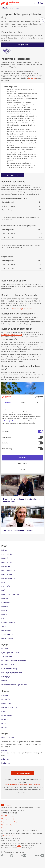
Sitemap (4, 828)
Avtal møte (5, 759)
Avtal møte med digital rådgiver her (21, 309)
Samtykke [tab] (8, 402)
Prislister (4, 681)
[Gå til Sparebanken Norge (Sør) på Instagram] (12, 856)
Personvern (5, 727)
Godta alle (23, 457)
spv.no (19, 846)
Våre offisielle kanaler (8, 825)
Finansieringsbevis (8, 570)
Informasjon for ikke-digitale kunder (14, 685)
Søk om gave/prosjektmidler (12, 673)
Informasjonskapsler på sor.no (14, 421)
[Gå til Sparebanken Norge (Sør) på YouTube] (23, 856)
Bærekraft (5, 719)
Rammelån (5, 558)
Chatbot (4, 750)
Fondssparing (6, 630)
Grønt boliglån (7, 554)
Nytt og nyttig (6, 677)
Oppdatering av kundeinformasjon (14, 661)
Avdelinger (5, 695)
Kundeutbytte (6, 703)
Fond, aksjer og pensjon (11, 8)
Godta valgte (23, 463)
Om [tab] (37, 402)
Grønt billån (6, 586)
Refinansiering (7, 574)
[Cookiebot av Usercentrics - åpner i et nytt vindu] (35, 397)
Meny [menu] (40, 3)
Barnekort (5, 598)
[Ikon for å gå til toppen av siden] (3, 805)
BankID (4, 614)
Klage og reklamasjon (8, 819)
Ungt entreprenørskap (9, 669)
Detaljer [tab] (22, 402)
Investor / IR (6, 699)
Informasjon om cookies (9, 822)
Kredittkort (5, 610)
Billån (3, 582)
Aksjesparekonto (7, 634)
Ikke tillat (22, 469)
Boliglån (4, 550)
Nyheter (4, 711)
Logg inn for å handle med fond (12, 335)
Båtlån (4, 590)
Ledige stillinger (7, 715)
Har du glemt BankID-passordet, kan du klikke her (22, 785)
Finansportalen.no (9, 836)
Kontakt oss (6, 763)
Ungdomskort (6, 602)
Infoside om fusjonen (9, 707)
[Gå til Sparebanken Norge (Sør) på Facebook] (2, 856)
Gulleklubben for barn (9, 622)
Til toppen (8, 805)
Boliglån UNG (6, 566)
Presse (4, 723)
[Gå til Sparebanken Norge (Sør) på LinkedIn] (39, 856)
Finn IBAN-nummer (8, 816)
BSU (3, 618)
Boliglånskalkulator (8, 578)
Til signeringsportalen (23, 773)
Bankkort (5, 606)
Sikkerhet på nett (8, 665)
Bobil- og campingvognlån (11, 594)
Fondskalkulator (7, 638)
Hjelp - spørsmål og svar (10, 653)
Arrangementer (7, 657)
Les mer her (32, 78)
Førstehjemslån (7, 562)
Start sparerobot (22, 45)
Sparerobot (5, 626)
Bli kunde (5, 649)
